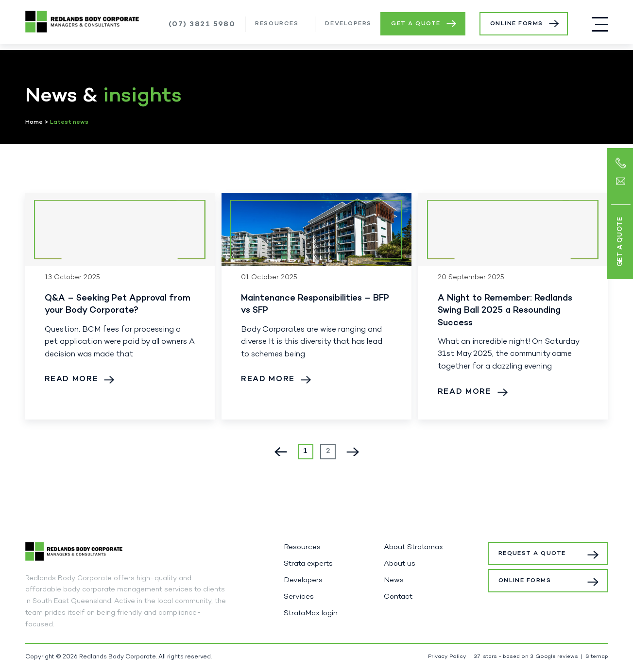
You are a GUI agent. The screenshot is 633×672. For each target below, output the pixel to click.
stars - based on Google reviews (526, 657)
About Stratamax (413, 547)
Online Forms (517, 24)
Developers (348, 24)
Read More (72, 379)
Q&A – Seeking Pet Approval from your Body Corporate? (118, 304)
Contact (398, 597)
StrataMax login (311, 613)
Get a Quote (416, 24)
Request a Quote (534, 554)
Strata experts (308, 564)
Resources (277, 24)
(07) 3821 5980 (202, 24)
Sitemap (597, 657)
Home (34, 122)
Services (299, 597)
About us (400, 564)
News (394, 580)
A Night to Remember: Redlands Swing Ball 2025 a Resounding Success (505, 311)
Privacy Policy (447, 657)
